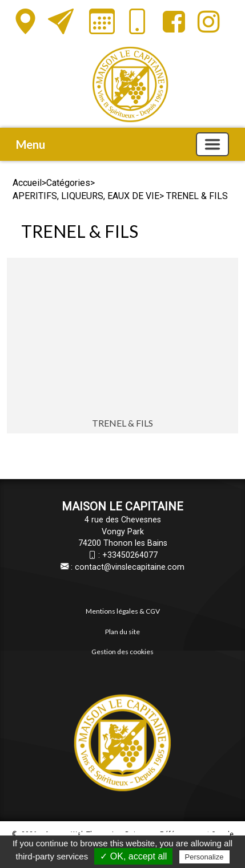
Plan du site (122, 632)
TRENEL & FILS (122, 423)
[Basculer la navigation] (212, 144)
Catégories (68, 183)
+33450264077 (130, 555)
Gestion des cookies (122, 652)
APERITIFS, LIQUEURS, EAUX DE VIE (86, 196)
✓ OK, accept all (133, 856)
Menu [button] (31, 144)
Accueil (27, 183)
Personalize (204, 857)
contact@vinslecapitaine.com (130, 567)
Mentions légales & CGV (123, 611)
